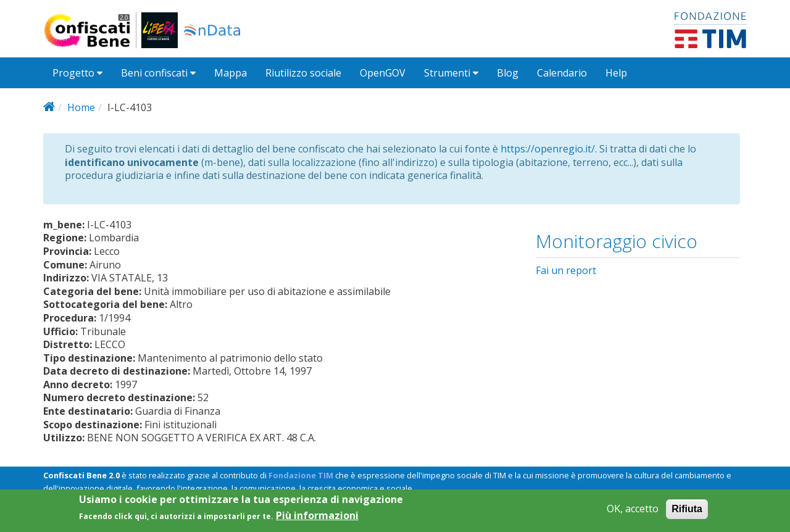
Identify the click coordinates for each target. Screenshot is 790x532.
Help (616, 73)
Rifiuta (687, 513)
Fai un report (566, 270)
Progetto (77, 73)
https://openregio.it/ (548, 149)
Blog (508, 73)
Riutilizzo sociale (303, 73)
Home (81, 107)
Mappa (231, 73)
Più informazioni (317, 520)
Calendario (562, 73)
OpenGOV (383, 73)
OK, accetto (633, 513)
